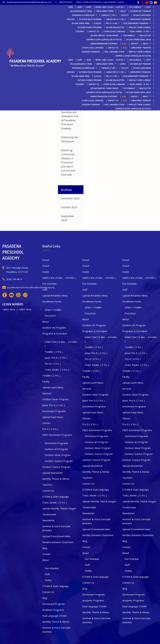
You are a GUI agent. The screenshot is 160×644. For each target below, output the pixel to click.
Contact (135, 44)
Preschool (50, 316)
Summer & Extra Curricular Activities (104, 40)
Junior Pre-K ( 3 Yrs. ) (116, 19)
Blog (124, 44)
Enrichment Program (141, 48)
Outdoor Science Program (90, 27)
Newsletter (145, 36)
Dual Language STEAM (114, 52)
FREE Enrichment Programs (136, 23)
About (123, 11)
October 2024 (69, 207)
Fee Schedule (135, 7)
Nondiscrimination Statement (104, 44)
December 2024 (70, 198)
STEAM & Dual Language (114, 31)
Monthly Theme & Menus (140, 27)
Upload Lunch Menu (142, 15)
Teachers (80, 31)
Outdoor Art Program (141, 11)
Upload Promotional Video (139, 40)
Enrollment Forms (105, 11)
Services (71, 19)
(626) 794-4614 (14, 279)
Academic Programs (91, 52)
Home (71, 7)
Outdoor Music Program (90, 19)
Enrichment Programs (141, 19)
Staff (148, 7)
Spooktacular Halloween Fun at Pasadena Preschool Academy (70, 120)
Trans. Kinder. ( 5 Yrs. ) (140, 31)
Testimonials (129, 36)
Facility (125, 15)
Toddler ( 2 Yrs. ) (109, 15)
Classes (98, 23)
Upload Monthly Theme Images (105, 36)
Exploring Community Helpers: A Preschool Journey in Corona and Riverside (68, 162)
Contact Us (94, 31)
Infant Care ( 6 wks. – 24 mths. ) (110, 7)
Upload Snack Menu (80, 23)
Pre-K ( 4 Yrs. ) (112, 23)
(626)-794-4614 (66, 2)
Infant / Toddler (53, 310)
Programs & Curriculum (83, 15)
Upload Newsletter (115, 27)
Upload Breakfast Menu (81, 11)
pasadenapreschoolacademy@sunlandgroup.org (29, 2)
